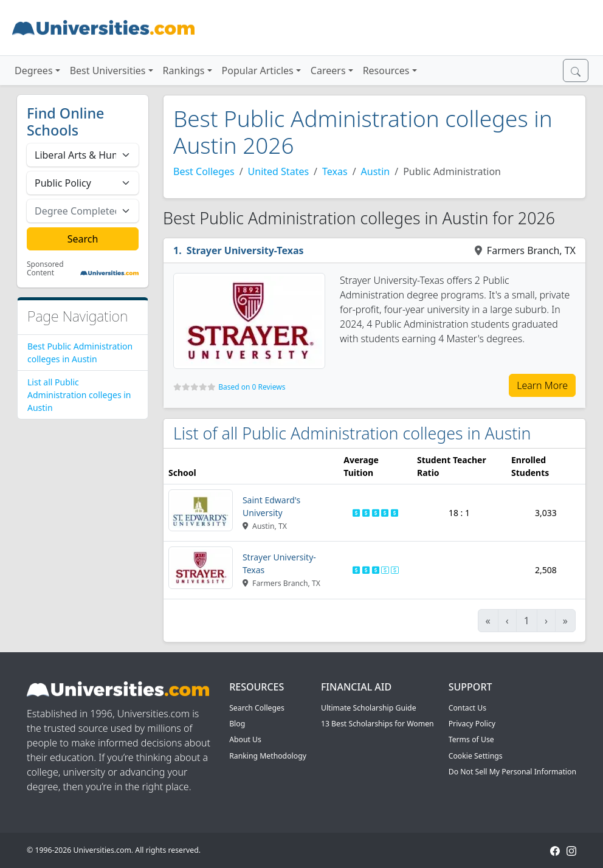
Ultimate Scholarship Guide (369, 708)
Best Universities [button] (108, 71)
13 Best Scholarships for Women (377, 724)
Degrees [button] (34, 71)
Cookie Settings (476, 756)
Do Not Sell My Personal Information (512, 772)
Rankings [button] (184, 71)
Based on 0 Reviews (252, 387)
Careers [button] (328, 71)
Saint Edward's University (271, 506)
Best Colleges (204, 171)
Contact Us (467, 708)
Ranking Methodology (268, 756)
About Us (245, 739)
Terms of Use (471, 739)
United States (279, 171)
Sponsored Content (45, 269)
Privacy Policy (472, 724)
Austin (376, 171)
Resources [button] (386, 71)
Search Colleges (257, 708)
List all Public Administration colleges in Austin (79, 395)
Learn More (542, 385)
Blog (237, 724)
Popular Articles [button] (258, 71)
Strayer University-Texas (245, 250)
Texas (335, 171)
